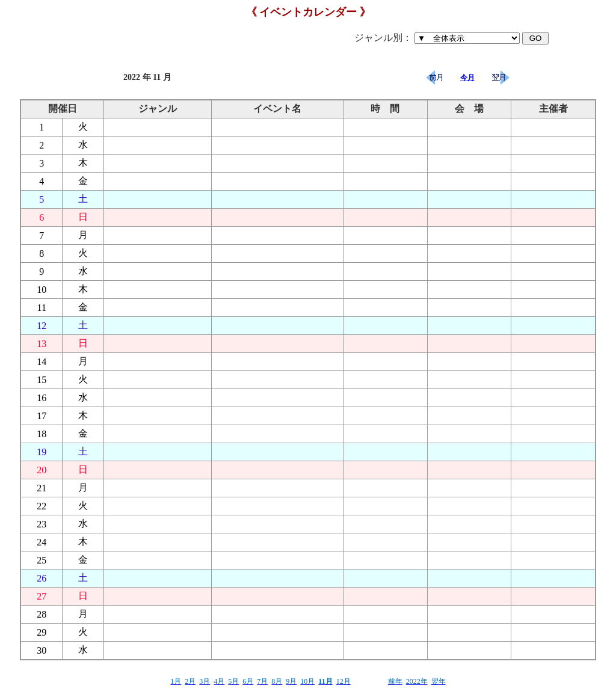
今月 (467, 78)
